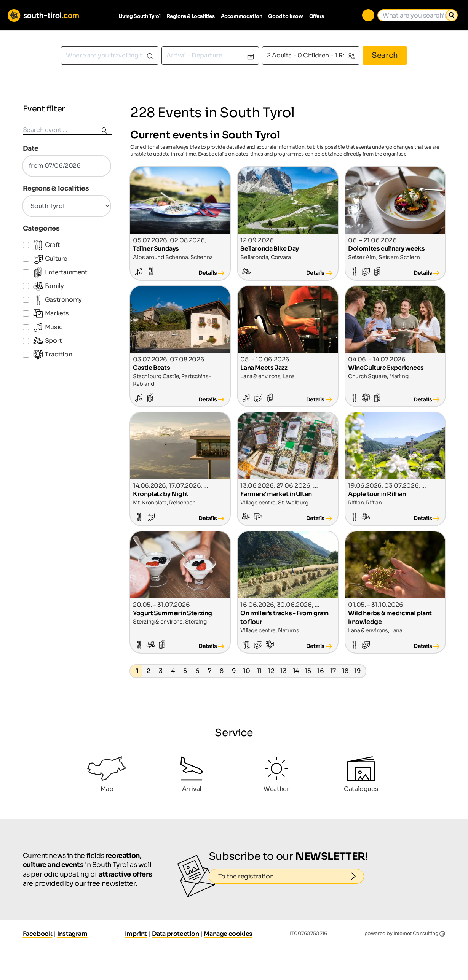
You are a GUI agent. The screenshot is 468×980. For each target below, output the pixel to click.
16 (320, 671)
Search (385, 55)
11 (259, 671)
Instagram (72, 934)
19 (357, 671)
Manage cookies (228, 934)
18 (345, 671)
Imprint (136, 934)
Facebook (38, 934)
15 (308, 671)
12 (271, 671)
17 (333, 671)
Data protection (176, 934)
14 (296, 671)
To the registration (291, 877)
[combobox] (110, 56)
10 (246, 671)
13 (283, 671)
